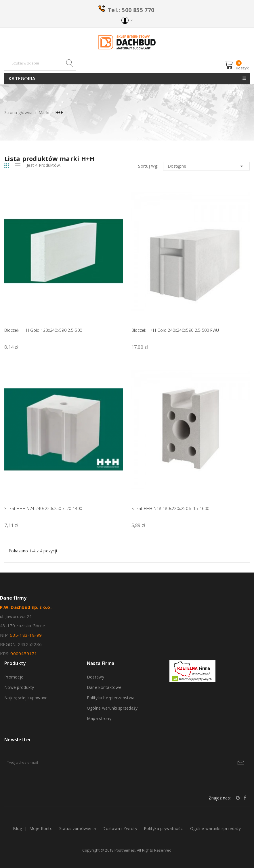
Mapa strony (99, 718)
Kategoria (22, 79)
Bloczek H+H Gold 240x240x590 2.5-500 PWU (175, 330)
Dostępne (206, 166)
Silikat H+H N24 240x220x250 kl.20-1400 (43, 508)
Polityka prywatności (164, 828)
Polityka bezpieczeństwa (111, 698)
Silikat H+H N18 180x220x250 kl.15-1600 (170, 508)
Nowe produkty (19, 687)
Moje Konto (41, 828)
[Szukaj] (40, 63)
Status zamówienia (78, 828)
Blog (17, 828)
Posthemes (125, 850)
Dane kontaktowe (104, 687)
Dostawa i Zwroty (120, 828)
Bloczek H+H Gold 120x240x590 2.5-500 (43, 330)
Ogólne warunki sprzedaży (112, 708)
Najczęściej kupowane (26, 698)
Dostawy (96, 677)
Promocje (14, 677)
